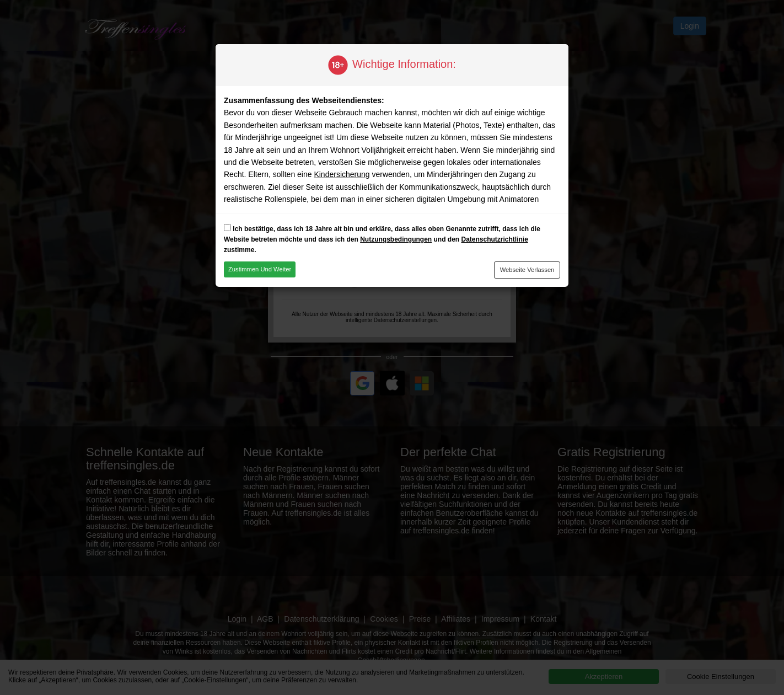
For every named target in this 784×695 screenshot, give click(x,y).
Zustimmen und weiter (260, 269)
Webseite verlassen (527, 270)
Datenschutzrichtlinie (494, 239)
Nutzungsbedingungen (396, 239)
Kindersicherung (342, 174)
